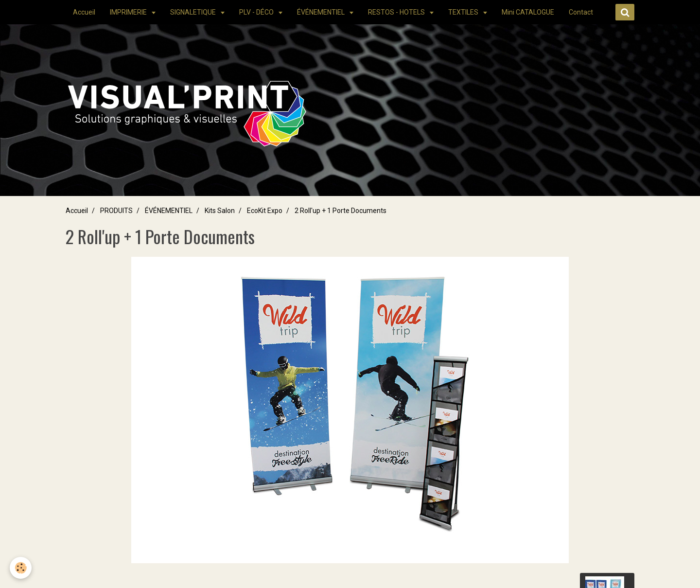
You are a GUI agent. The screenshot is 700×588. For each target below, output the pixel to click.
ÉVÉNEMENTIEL (322, 12)
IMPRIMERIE (129, 12)
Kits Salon (220, 211)
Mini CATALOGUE (528, 12)
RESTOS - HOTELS (397, 12)
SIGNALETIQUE (194, 12)
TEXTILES (464, 12)
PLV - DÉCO (257, 12)
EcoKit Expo (265, 211)
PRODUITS (116, 211)
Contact (581, 12)
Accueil (84, 12)
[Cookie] (21, 568)
